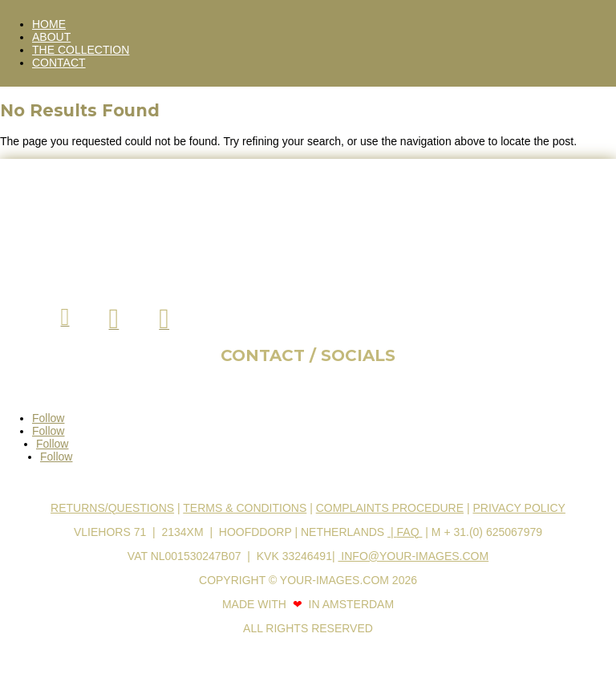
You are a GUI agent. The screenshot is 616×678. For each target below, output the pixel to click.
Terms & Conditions (245, 508)
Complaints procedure (390, 508)
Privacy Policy (519, 508)
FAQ (410, 532)
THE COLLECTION (81, 50)
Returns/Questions (112, 508)
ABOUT (51, 37)
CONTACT (59, 63)
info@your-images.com (413, 556)
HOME (49, 24)
